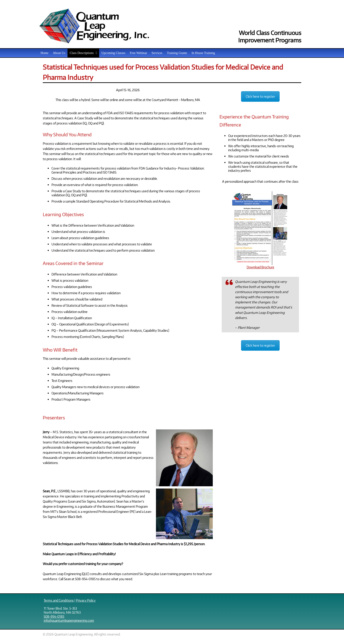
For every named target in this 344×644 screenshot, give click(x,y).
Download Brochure (260, 265)
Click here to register (260, 96)
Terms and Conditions (59, 600)
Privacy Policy (86, 600)
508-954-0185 (54, 616)
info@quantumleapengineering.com (69, 620)
